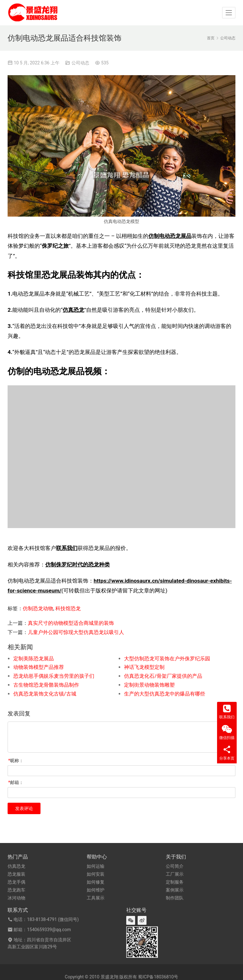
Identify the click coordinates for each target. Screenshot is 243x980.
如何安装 (96, 874)
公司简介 (175, 866)
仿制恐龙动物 (38, 608)
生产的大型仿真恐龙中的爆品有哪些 (165, 694)
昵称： (16, 761)
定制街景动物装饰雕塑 (149, 685)
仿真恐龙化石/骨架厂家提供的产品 (163, 676)
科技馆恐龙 (68, 608)
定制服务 (175, 882)
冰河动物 (16, 898)
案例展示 (175, 890)
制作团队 (175, 898)
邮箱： (16, 782)
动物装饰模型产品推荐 (39, 667)
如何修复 (96, 882)
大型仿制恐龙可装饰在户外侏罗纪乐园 (167, 659)
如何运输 (96, 866)
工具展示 (96, 898)
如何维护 (96, 890)
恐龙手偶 (16, 882)
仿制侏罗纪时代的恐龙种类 (78, 565)
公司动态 (80, 63)
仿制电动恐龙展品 (170, 236)
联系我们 (67, 548)
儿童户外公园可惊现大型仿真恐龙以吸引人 (76, 632)
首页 (211, 38)
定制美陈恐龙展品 (34, 659)
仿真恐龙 (73, 310)
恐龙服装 (16, 874)
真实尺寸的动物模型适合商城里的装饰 (71, 623)
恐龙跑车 (16, 890)
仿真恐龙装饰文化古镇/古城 (45, 694)
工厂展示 (175, 874)
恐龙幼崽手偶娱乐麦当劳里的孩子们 (54, 676)
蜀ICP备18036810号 (158, 977)
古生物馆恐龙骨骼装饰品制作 (46, 685)
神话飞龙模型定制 (144, 667)
